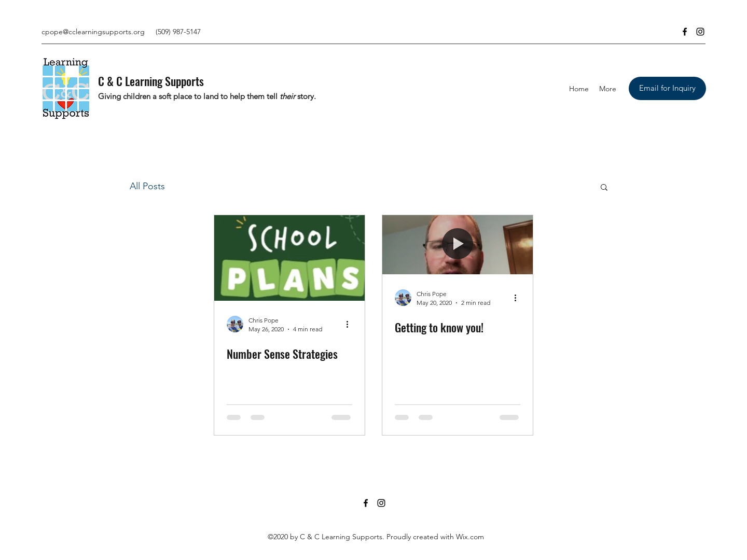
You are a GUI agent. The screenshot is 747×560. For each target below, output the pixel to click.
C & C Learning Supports (151, 81)
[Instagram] (700, 32)
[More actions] (351, 324)
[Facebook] (685, 32)
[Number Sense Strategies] (289, 258)
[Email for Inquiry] (667, 88)
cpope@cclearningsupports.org (93, 32)
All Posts (147, 186)
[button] (604, 188)
